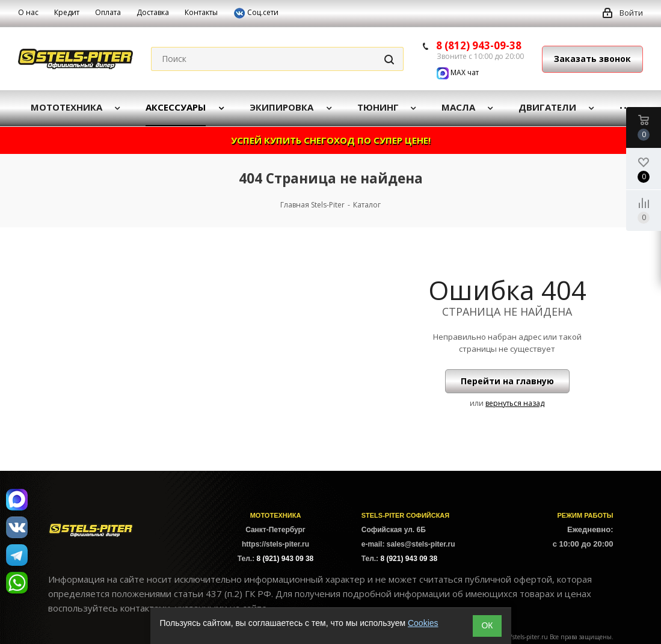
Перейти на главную (507, 381)
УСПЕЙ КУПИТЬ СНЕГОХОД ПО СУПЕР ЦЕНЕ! (331, 140)
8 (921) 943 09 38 (285, 559)
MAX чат (458, 72)
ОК (487, 625)
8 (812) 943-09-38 (479, 45)
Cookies (423, 623)
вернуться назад (515, 403)
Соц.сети (256, 13)
